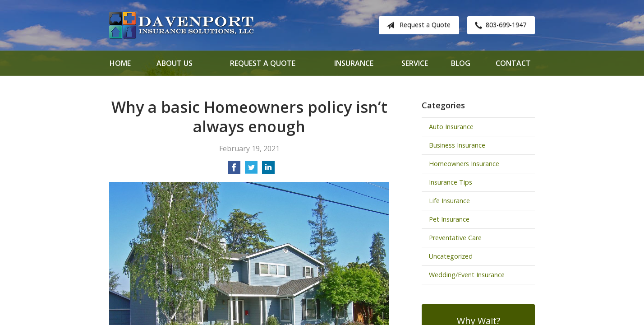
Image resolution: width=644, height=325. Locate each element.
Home (120, 63)
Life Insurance (449, 201)
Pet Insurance (449, 219)
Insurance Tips (451, 182)
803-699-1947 (499, 25)
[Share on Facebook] (234, 170)
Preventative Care (455, 238)
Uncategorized (451, 256)
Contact (513, 63)
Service (415, 63)
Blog (461, 63)
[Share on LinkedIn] (268, 170)
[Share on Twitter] (251, 170)
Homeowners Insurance (464, 164)
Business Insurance (457, 145)
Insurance (354, 63)
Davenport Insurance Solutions (181, 25)
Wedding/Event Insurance (467, 275)
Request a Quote (417, 25)
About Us (175, 63)
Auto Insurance (451, 127)
